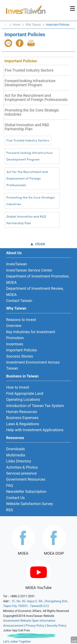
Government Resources (26, 479)
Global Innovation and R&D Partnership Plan (27, 127)
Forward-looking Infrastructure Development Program (30, 83)
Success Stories (20, 356)
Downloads (16, 449)
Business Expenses (22, 418)
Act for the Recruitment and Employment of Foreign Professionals (36, 98)
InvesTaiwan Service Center (29, 270)
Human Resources (22, 412)
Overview (14, 326)
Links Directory (19, 461)
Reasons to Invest (21, 320)
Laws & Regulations (23, 424)
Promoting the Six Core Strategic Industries (32, 112)
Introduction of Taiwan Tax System (35, 406)
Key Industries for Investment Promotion (31, 335)
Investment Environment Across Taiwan (33, 365)
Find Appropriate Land (25, 393)
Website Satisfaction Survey (30, 504)
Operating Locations (23, 399)
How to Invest (18, 387)
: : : (5, 25)
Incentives (15, 344)
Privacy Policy (35, 626)
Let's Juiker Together (17, 642)
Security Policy (56, 626)
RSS (10, 510)
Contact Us (15, 498)
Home (17, 25)
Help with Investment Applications (35, 430)
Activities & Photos (22, 467)
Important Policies (21, 61)
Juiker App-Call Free (17, 630)
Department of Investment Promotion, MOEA (38, 279)
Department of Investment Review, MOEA (35, 291)
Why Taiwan (33, 25)
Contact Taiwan (19, 301)
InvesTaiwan (17, 264)
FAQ (10, 485)
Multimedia (16, 455)
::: (5, 519)
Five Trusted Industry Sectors (29, 70)
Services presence (21, 473)
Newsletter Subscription (26, 491)
